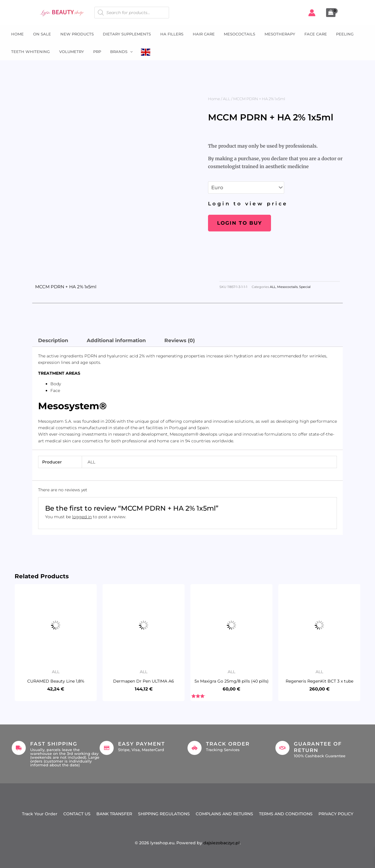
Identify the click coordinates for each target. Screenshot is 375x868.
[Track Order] (195, 748)
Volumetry (70, 52)
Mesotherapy (275, 34)
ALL (227, 99)
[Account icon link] (312, 13)
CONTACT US (77, 814)
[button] (128, 52)
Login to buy (240, 223)
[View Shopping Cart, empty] (331, 13)
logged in (82, 517)
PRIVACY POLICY (336, 814)
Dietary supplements (125, 34)
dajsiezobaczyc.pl (221, 843)
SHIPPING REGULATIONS (164, 814)
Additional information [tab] (116, 340)
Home (17, 34)
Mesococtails (236, 34)
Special (305, 287)
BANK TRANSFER (114, 814)
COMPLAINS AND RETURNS (224, 814)
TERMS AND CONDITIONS (286, 814)
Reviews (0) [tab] (180, 340)
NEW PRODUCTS (75, 34)
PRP (95, 52)
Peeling (340, 34)
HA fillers (169, 34)
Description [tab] (53, 340)
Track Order (228, 744)
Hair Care (200, 34)
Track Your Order (40, 814)
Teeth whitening (30, 52)
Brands (119, 52)
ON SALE (41, 34)
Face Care (311, 34)
